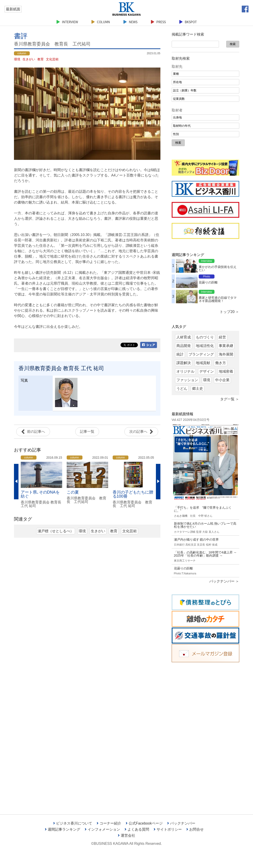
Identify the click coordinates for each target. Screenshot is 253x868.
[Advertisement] (205, 735)
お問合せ (195, 829)
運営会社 (126, 835)
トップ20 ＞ (229, 312)
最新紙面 (13, 9)
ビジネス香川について (73, 823)
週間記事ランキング (63, 829)
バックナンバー (181, 823)
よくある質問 (137, 829)
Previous (16, 482)
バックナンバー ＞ (224, 581)
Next (158, 482)
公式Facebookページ (144, 823)
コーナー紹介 (109, 823)
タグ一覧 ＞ (230, 399)
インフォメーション (102, 829)
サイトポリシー (168, 829)
